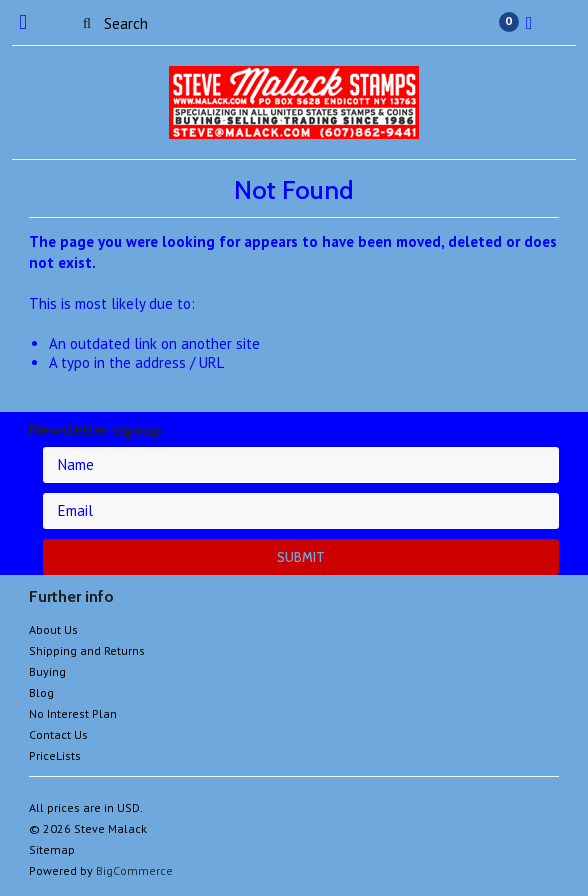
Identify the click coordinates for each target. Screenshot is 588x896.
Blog (41, 692)
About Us (53, 629)
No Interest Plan (73, 713)
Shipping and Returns (87, 650)
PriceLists (55, 755)
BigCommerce (134, 870)
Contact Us (58, 734)
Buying (47, 671)
